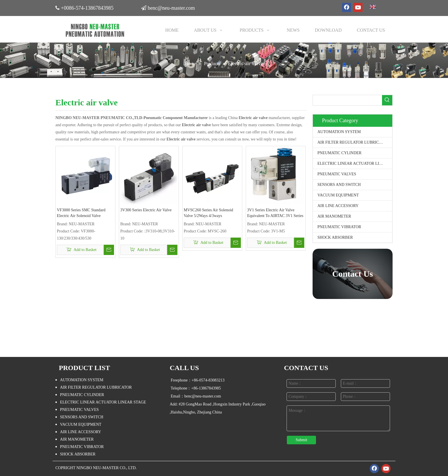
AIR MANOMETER (334, 216)
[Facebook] (347, 7)
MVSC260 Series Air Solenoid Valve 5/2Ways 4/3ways (208, 213)
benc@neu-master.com (172, 7)
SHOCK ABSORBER (335, 237)
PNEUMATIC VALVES (337, 174)
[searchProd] (347, 100)
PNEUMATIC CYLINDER (339, 153)
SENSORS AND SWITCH (339, 185)
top (436, 451)
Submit (301, 440)
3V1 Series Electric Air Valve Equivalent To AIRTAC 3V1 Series (275, 213)
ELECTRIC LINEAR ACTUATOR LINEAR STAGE (355, 163)
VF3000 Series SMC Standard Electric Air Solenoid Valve (81, 213)
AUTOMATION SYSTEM (339, 132)
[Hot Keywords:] (387, 100)
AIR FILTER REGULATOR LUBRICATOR (353, 142)
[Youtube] (358, 7)
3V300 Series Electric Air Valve (146, 210)
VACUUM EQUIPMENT (338, 195)
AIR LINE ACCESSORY (338, 206)
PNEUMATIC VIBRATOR (339, 227)
